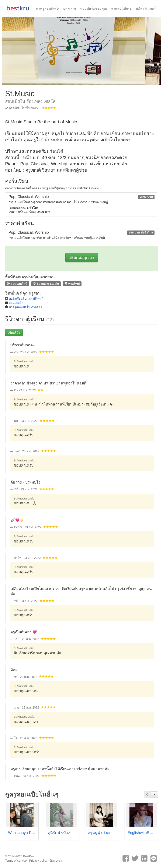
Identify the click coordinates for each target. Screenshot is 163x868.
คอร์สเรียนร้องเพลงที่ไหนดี (26, 299)
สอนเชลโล (16, 303)
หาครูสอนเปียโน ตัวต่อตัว (25, 307)
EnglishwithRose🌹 (144, 833)
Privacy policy (38, 861)
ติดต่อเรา (56, 861)
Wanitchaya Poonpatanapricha (34, 833)
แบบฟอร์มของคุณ (94, 8)
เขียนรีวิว (14, 333)
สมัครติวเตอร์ (146, 8)
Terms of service (16, 861)
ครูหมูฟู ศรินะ (99, 833)
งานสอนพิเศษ (121, 8)
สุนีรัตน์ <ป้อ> (59, 833)
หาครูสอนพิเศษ (47, 8)
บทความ (70, 8)
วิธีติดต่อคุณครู (82, 258)
